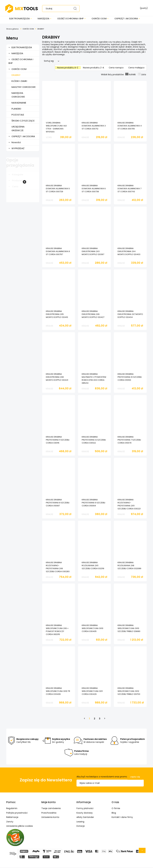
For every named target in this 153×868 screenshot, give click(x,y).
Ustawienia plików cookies (20, 826)
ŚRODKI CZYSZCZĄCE (23, 121)
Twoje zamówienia (51, 809)
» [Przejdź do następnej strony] (105, 719)
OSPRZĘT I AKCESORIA (23, 137)
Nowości (16, 143)
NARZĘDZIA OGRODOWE (18, 95)
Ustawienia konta (50, 818)
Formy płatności (85, 809)
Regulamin (12, 809)
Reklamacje (12, 818)
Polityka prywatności (17, 813)
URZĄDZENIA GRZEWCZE (18, 129)
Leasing (80, 822)
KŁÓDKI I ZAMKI (19, 81)
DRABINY (16, 75)
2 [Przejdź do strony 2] (95, 719)
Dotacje (81, 826)
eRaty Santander (85, 818)
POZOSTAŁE (18, 115)
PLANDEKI (16, 109)
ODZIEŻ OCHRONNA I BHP (21, 62)
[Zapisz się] (135, 777)
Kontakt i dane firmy (122, 818)
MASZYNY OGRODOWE (24, 87)
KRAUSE (85, 138)
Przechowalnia (49, 813)
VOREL (49, 138)
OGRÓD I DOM (19, 69)
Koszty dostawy (85, 813)
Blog (114, 813)
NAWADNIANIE (19, 103)
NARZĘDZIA (17, 54)
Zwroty (10, 822)
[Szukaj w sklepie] (62, 9)
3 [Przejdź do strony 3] (100, 719)
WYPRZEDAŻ (18, 149)
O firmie (116, 809)
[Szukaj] (76, 9)
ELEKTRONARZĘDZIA (22, 48)
